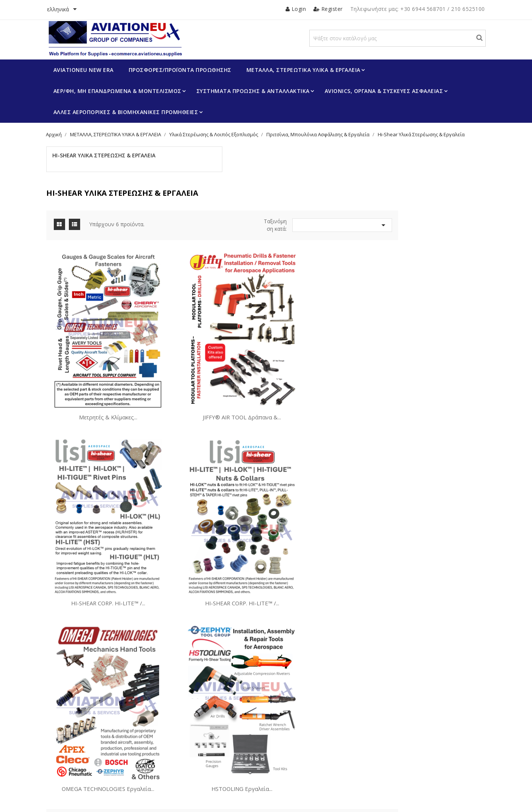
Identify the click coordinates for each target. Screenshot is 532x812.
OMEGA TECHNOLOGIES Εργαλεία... (320, 519)
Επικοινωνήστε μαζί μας (90, 762)
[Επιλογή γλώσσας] (73, 10)
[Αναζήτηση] (406, 46)
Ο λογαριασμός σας (307, 685)
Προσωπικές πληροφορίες (308, 708)
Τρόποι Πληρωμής (84, 750)
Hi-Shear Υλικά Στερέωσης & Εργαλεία (102, 172)
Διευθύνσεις (291, 754)
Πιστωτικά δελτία (297, 742)
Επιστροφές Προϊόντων (304, 719)
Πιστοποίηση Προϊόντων (198, 719)
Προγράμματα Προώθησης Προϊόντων (214, 708)
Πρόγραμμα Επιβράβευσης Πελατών (104, 719)
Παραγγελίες (292, 731)
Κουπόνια (288, 765)
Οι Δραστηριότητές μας (89, 708)
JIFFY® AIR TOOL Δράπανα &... (319, 368)
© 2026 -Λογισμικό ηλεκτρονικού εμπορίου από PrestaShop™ (128, 798)
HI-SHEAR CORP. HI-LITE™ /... (427, 368)
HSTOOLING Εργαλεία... (427, 519)
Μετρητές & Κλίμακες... (212, 368)
